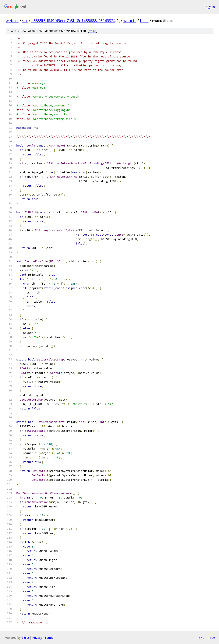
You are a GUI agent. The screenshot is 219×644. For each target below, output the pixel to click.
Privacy (37, 638)
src (25, 21)
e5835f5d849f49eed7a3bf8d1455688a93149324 (73, 21)
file (93, 31)
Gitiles (26, 638)
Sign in (210, 7)
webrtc (12, 21)
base (144, 21)
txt (201, 637)
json (211, 637)
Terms (49, 638)
